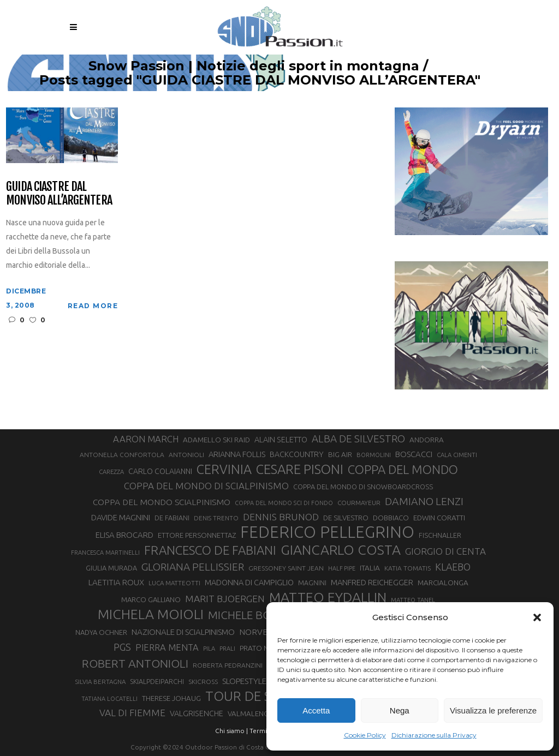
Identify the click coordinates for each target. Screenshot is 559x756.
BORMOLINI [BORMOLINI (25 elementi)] (374, 455)
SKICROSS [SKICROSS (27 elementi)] (203, 682)
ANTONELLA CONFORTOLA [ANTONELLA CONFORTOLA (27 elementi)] (122, 455)
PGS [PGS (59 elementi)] (122, 647)
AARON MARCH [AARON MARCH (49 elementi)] (146, 439)
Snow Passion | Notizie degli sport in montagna (320, 66)
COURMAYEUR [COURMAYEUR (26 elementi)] (359, 503)
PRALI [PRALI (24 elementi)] (227, 649)
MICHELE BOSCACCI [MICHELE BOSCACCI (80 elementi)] (258, 615)
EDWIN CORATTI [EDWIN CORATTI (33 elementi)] (439, 518)
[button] (537, 617)
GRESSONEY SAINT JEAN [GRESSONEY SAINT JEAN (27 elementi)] (286, 568)
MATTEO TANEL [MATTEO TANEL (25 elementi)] (413, 600)
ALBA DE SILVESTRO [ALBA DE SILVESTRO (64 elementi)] (358, 439)
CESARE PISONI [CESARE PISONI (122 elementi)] (300, 470)
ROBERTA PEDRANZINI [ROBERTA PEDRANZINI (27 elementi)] (228, 665)
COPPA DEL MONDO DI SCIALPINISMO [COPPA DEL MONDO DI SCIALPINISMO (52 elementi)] (206, 486)
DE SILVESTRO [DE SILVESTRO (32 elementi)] (346, 518)
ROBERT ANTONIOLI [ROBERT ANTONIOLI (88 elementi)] (135, 663)
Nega (400, 710)
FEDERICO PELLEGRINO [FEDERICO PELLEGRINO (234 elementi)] (327, 532)
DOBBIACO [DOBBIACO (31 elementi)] (391, 518)
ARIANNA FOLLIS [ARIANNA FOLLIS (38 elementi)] (237, 454)
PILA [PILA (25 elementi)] (209, 649)
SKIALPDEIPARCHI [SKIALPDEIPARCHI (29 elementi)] (157, 681)
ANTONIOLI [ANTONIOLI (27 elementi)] (186, 455)
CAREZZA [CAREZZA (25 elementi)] (111, 472)
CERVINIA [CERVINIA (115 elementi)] (224, 469)
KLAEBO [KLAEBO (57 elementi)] (453, 567)
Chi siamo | (231, 731)
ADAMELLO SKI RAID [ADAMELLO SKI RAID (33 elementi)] (216, 440)
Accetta (316, 710)
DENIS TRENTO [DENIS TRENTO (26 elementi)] (216, 518)
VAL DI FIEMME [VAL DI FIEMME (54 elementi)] (132, 713)
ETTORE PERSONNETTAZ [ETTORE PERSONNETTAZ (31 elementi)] (197, 535)
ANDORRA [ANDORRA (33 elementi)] (427, 440)
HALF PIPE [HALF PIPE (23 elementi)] (342, 568)
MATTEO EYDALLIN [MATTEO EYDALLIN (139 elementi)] (328, 597)
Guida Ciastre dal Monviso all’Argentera (59, 193)
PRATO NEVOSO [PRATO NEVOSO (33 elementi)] (266, 648)
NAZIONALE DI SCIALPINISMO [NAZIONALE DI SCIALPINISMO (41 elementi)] (183, 632)
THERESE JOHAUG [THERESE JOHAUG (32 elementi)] (171, 698)
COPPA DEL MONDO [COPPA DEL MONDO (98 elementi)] (403, 469)
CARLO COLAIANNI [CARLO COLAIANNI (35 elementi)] (160, 471)
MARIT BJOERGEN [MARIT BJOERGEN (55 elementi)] (225, 599)
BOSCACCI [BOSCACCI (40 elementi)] (414, 454)
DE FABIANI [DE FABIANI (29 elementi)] (172, 518)
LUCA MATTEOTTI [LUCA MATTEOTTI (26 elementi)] (174, 583)
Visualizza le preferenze (493, 710)
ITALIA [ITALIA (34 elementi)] (370, 568)
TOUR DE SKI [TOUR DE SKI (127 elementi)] (244, 696)
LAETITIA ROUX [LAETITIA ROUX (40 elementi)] (116, 582)
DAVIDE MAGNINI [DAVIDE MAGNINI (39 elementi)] (121, 517)
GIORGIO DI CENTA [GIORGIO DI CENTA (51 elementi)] (445, 551)
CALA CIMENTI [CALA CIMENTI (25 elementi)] (457, 455)
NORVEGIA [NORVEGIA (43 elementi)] (260, 632)
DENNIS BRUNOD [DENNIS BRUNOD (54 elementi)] (281, 517)
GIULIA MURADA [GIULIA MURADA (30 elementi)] (111, 568)
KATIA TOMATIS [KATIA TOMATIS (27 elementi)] (408, 568)
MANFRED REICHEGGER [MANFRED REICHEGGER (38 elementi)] (372, 582)
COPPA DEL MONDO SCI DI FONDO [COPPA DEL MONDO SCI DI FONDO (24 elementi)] (284, 503)
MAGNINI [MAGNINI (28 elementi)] (312, 583)
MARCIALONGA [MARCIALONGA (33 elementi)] (443, 583)
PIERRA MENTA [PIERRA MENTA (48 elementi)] (167, 647)
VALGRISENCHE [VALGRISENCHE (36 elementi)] (197, 713)
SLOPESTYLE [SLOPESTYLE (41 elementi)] (244, 681)
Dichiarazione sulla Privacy (434, 735)
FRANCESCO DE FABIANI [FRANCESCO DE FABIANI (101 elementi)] (210, 550)
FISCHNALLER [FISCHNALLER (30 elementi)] (440, 535)
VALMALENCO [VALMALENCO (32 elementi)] (251, 714)
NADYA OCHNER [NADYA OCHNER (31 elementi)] (101, 632)
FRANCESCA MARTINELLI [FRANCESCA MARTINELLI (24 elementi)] (105, 553)
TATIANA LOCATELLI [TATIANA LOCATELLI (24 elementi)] (109, 699)
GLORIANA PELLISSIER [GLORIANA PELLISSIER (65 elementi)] (193, 567)
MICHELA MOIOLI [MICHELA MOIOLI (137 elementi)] (151, 614)
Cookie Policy (365, 735)
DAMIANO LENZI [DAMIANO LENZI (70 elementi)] (424, 501)
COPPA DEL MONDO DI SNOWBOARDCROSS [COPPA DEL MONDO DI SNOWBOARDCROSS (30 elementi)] (363, 487)
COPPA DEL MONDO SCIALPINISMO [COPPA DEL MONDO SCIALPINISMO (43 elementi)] (162, 502)
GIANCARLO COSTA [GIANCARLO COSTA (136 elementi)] (341, 550)
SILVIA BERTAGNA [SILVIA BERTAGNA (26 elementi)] (100, 682)
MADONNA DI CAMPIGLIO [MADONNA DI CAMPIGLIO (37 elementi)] (249, 583)
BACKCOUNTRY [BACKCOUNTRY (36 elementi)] (297, 454)
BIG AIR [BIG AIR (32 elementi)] (340, 455)
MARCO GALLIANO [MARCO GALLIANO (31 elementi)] (151, 599)
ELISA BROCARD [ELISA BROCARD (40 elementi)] (124, 535)
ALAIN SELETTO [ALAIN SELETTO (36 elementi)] (281, 440)
